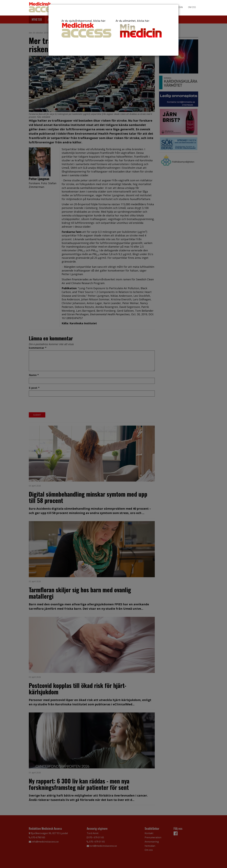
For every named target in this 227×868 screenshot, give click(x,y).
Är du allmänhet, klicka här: (141, 29)
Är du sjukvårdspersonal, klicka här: (86, 28)
